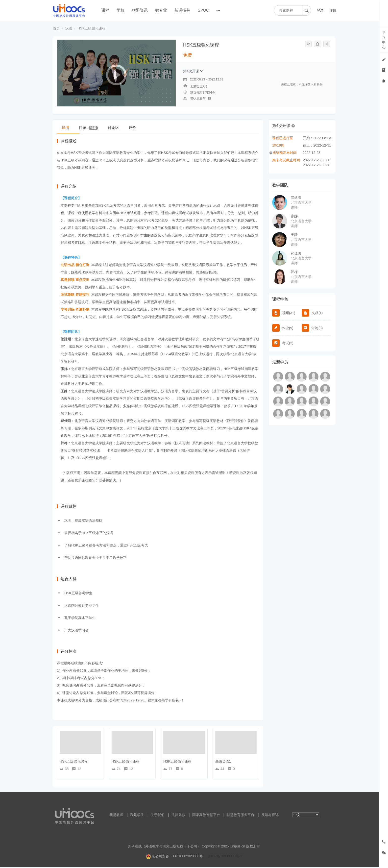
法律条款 (178, 816)
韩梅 (294, 272)
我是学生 (137, 816)
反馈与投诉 (270, 816)
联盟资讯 (140, 10)
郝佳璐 (296, 253)
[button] (293, 125)
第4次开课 (193, 71)
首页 (56, 28)
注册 (333, 10)
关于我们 (158, 816)
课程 (105, 10)
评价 (152, 127)
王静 (294, 235)
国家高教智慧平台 (206, 816)
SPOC (203, 10)
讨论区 (127, 127)
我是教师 (116, 816)
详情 (68, 127)
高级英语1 (223, 762)
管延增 (296, 198)
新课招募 (182, 10)
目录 (97, 128)
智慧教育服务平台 (241, 816)
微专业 (161, 10)
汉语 (69, 28)
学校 (121, 10)
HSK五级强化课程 (74, 762)
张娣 (294, 216)
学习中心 (384, 40)
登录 (320, 10)
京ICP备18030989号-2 (225, 857)
